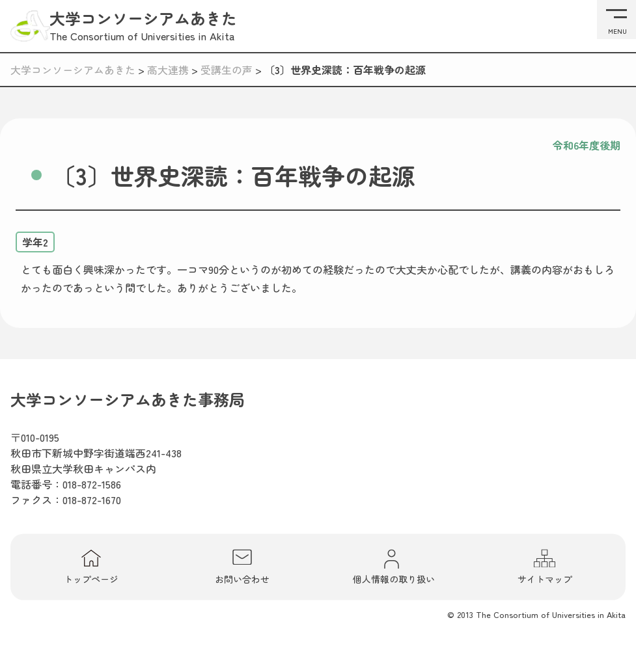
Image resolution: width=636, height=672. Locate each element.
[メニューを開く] (616, 20)
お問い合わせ (242, 567)
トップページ (91, 567)
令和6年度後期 (587, 145)
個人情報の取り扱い (394, 567)
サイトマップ (545, 567)
